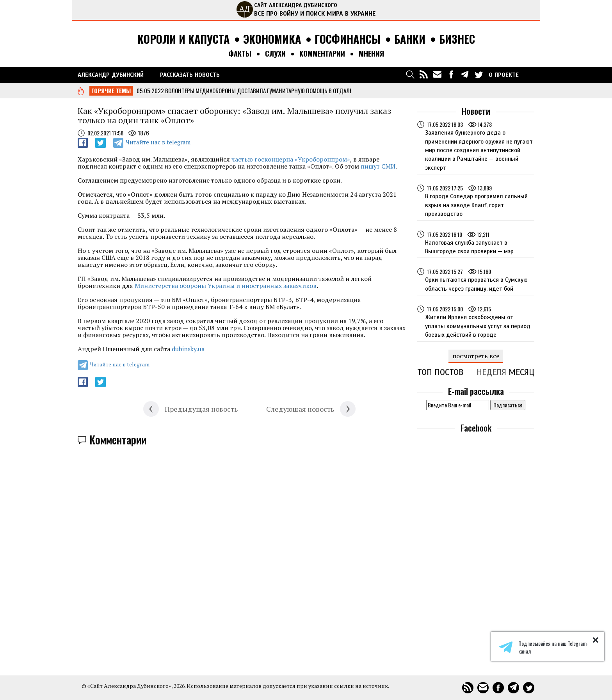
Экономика (272, 39)
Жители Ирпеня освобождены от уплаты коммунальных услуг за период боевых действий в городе (478, 326)
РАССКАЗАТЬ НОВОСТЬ (190, 75)
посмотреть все (476, 356)
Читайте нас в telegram (158, 142)
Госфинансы (348, 39)
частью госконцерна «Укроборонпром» (291, 159)
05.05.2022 (150, 91)
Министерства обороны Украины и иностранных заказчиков (226, 286)
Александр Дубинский (111, 75)
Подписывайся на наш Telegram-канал (544, 647)
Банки (410, 39)
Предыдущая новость (201, 409)
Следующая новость (300, 409)
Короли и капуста (183, 39)
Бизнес (457, 39)
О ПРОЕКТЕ (504, 75)
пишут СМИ (378, 166)
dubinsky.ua (188, 349)
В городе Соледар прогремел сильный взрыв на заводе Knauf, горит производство (476, 205)
